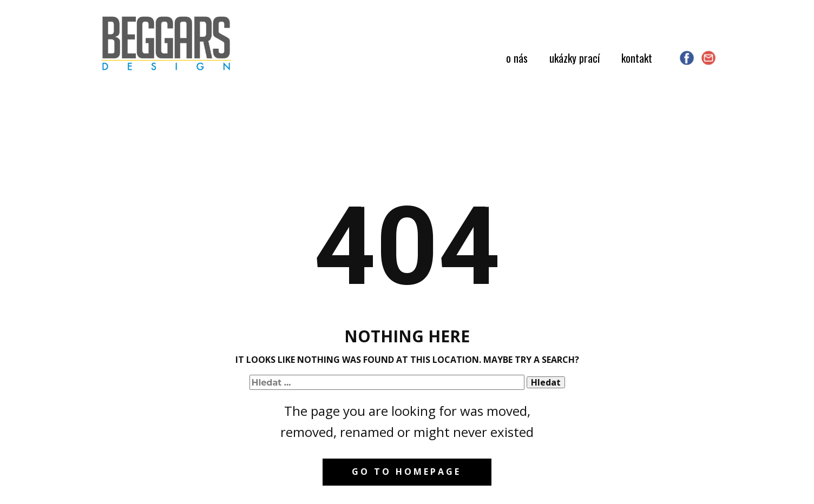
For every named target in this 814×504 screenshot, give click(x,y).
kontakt (637, 58)
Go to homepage (406, 472)
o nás (517, 58)
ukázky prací (575, 58)
